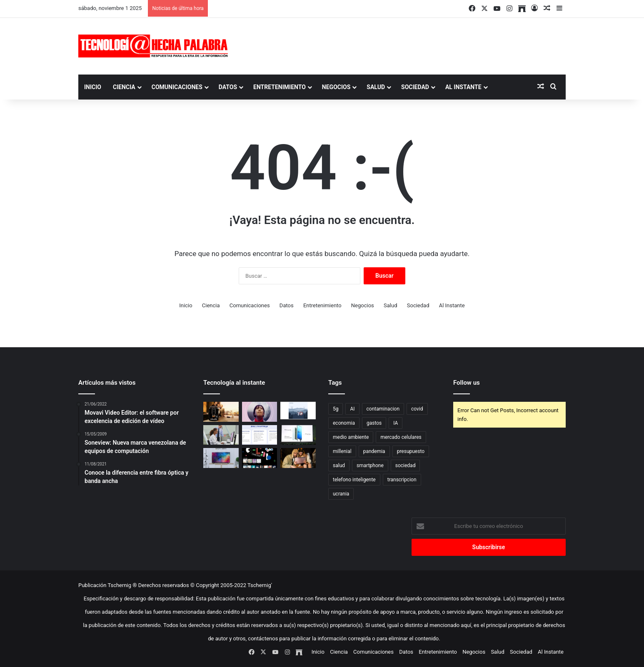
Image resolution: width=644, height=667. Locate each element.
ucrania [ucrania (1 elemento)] (341, 494)
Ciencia (124, 87)
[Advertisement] (405, 45)
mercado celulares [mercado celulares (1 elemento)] (401, 437)
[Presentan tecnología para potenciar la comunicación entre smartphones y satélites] (298, 411)
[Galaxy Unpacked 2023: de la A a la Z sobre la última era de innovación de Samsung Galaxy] (298, 435)
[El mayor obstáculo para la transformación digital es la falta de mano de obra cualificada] (260, 412)
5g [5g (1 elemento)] (336, 409)
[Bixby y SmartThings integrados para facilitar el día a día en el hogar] (260, 435)
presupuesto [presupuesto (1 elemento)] (411, 451)
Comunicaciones (177, 87)
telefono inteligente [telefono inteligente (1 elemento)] (354, 480)
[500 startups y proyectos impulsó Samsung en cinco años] (260, 458)
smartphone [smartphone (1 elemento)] (370, 465)
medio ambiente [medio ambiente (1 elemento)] (351, 437)
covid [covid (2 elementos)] (417, 409)
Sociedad (415, 87)
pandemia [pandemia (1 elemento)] (374, 451)
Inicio (93, 87)
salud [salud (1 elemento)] (339, 465)
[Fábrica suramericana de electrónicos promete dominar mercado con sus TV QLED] (221, 458)
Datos (228, 87)
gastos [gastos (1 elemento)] (374, 423)
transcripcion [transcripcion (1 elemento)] (402, 480)
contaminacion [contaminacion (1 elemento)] (383, 409)
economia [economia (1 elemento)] (344, 423)
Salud (376, 87)
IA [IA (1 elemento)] (396, 423)
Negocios (336, 87)
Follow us (467, 383)
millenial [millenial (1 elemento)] (342, 451)
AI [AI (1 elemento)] (352, 409)
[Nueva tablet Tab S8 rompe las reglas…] (298, 458)
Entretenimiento (280, 87)
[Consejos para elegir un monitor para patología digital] (221, 435)
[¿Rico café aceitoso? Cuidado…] (221, 412)
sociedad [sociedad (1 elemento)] (406, 465)
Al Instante (463, 87)
